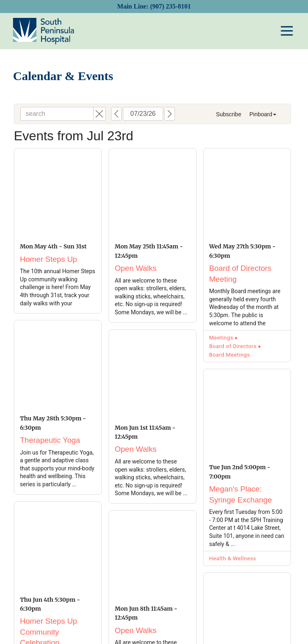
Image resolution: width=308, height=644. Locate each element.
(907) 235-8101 (170, 6)
